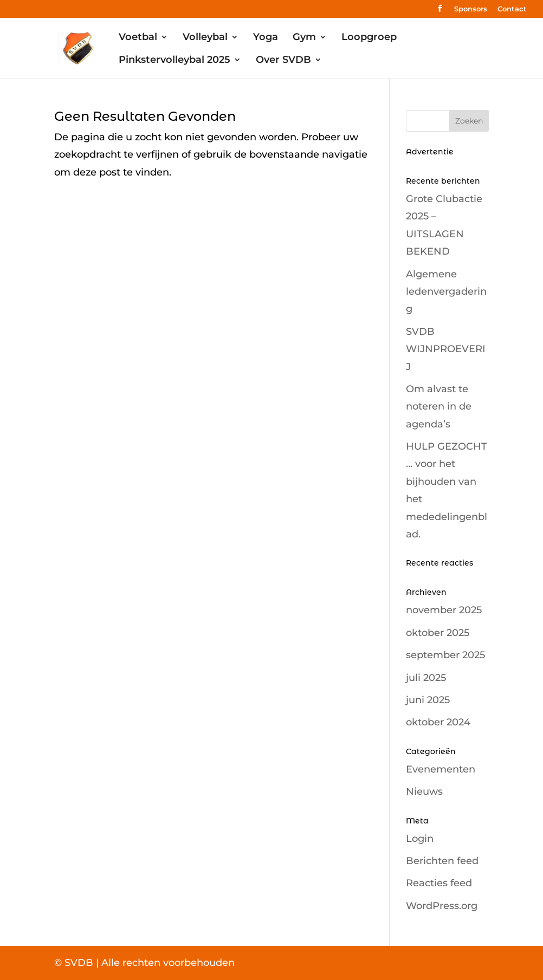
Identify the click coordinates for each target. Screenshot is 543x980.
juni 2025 (428, 700)
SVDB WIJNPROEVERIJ (446, 349)
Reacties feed (439, 883)
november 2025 (444, 610)
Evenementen (441, 769)
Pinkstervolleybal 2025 (174, 61)
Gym (304, 38)
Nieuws (424, 791)
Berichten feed (442, 861)
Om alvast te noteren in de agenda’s (439, 407)
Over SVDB (283, 61)
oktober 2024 (438, 722)
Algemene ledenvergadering (446, 292)
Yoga (266, 38)
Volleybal (205, 38)
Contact (512, 9)
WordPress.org (442, 906)
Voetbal (138, 38)
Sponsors (471, 9)
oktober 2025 (438, 633)
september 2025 (445, 655)
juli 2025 (426, 678)
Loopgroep (369, 38)
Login (420, 839)
